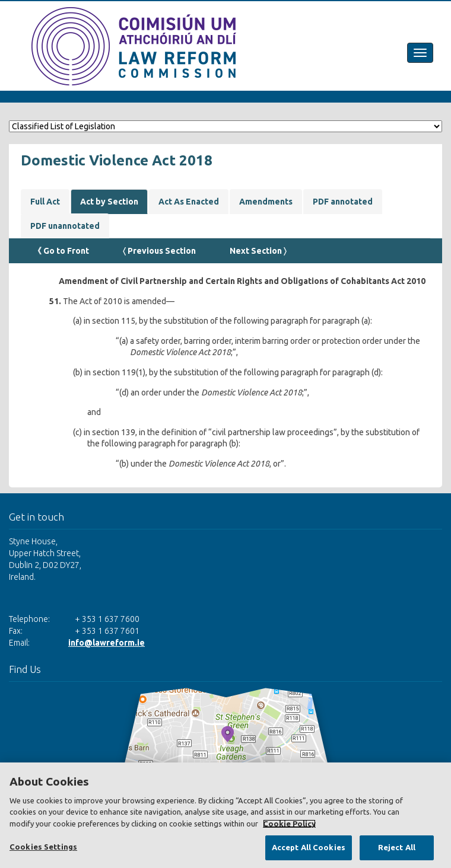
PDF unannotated (65, 226)
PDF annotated (343, 202)
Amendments (266, 202)
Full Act (45, 202)
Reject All (397, 847)
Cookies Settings (43, 847)
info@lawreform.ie (107, 643)
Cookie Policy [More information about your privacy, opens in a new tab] (289, 824)
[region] (225, 815)
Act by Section (109, 202)
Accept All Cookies (309, 847)
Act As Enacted (189, 202)
